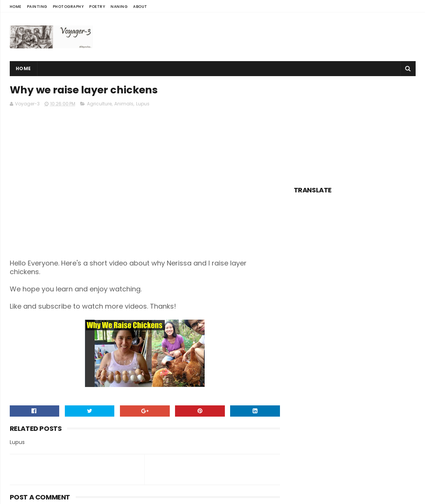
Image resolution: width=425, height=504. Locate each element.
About (140, 7)
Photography (68, 7)
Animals (124, 104)
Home (16, 7)
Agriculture (99, 104)
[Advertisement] (279, 37)
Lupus (143, 104)
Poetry (97, 7)
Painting (37, 7)
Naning (119, 7)
